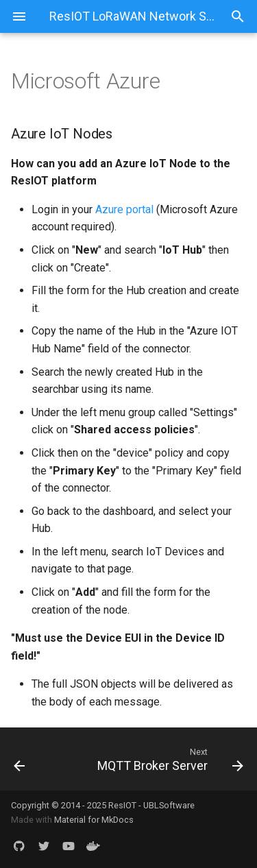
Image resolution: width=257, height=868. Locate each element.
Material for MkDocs (94, 820)
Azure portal (124, 209)
